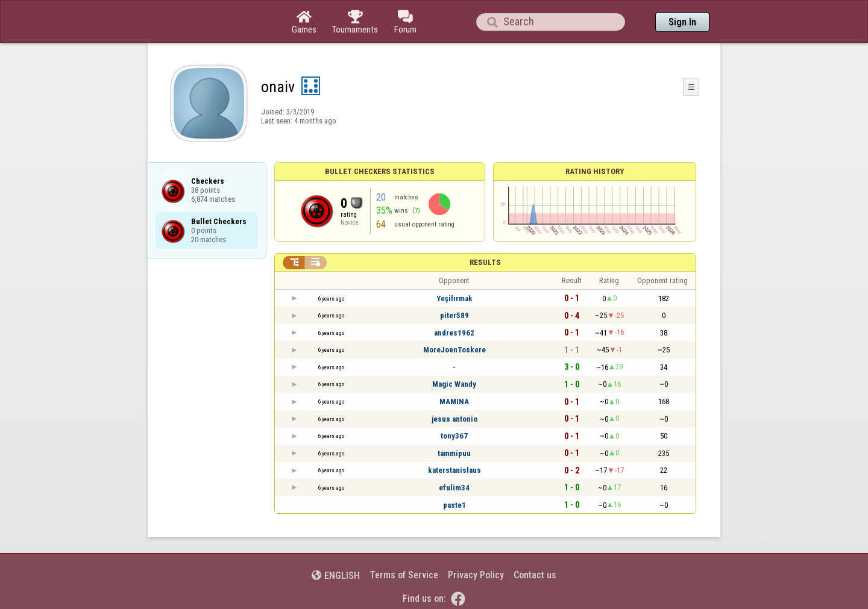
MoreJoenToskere (454, 350)
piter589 (454, 315)
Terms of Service (404, 575)
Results (485, 262)
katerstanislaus (454, 470)
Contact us (535, 575)
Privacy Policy (476, 575)
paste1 (454, 505)
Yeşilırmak (454, 298)
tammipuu (454, 453)
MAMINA (454, 401)
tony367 (454, 436)
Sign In (682, 22)
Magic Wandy (454, 384)
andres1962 (454, 333)
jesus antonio (454, 419)
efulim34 (454, 488)
